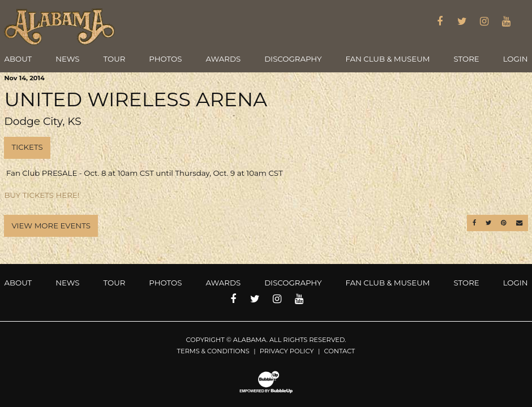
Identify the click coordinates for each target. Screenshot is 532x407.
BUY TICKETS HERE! (42, 195)
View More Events (51, 226)
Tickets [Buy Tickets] (27, 147)
